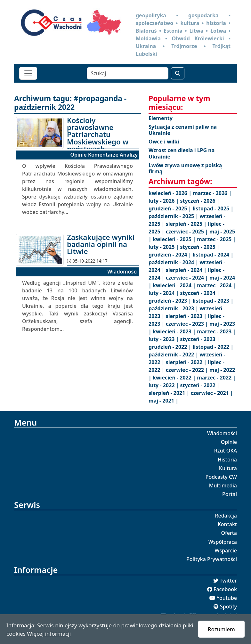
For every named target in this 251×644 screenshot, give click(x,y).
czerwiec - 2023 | (188, 324)
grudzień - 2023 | (171, 301)
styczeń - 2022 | (200, 385)
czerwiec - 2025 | (188, 232)
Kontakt (227, 524)
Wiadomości (222, 433)
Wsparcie (226, 550)
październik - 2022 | (174, 355)
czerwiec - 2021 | (212, 393)
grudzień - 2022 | (171, 347)
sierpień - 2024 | (187, 270)
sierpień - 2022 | (187, 362)
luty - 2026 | (164, 201)
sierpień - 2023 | (187, 316)
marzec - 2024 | (216, 285)
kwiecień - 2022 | (175, 378)
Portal (230, 494)
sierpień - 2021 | (170, 393)
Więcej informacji (49, 634)
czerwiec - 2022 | (188, 370)
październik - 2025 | (174, 216)
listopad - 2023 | (213, 301)
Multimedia (223, 485)
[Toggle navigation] (28, 73)
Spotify (228, 607)
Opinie (229, 442)
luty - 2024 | (164, 293)
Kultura (228, 468)
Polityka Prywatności (212, 559)
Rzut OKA (226, 451)
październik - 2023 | (174, 308)
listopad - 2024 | (213, 255)
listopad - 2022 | (213, 347)
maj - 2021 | (163, 401)
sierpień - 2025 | (187, 224)
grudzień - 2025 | (171, 208)
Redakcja (226, 516)
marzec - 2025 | (216, 239)
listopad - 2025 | (213, 208)
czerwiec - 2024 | (188, 278)
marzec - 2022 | (216, 378)
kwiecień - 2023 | (175, 331)
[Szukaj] (128, 73)
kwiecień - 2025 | (175, 239)
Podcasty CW (221, 477)
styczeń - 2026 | (200, 201)
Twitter (228, 581)
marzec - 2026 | (212, 193)
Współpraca (223, 542)
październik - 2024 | (174, 262)
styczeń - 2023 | (200, 339)
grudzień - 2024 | (171, 255)
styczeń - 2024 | (200, 293)
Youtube (227, 598)
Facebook (225, 589)
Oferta (229, 533)
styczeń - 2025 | (200, 247)
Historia (227, 460)
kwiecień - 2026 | (171, 193)
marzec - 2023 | (216, 331)
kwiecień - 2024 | (175, 285)
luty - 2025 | (164, 247)
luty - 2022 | (164, 385)
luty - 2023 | (164, 339)
